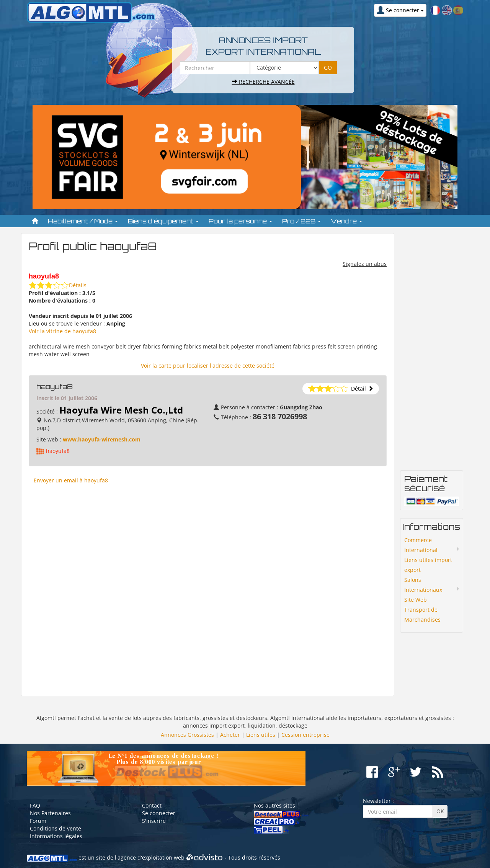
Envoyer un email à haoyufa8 (71, 480)
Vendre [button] (346, 221)
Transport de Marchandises (422, 615)
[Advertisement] (208, 590)
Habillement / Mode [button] (83, 221)
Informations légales (56, 836)
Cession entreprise (305, 735)
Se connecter (159, 813)
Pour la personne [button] (240, 221)
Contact (152, 805)
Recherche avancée (263, 82)
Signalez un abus (365, 264)
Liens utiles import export (428, 565)
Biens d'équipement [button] (163, 221)
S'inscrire (154, 821)
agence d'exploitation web (151, 858)
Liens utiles (261, 735)
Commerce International (421, 545)
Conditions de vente (56, 828)
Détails (78, 285)
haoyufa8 (58, 451)
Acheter (230, 735)
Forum (38, 821)
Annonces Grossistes (187, 735)
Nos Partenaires (50, 813)
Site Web (416, 600)
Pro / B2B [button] (301, 221)
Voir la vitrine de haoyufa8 (62, 331)
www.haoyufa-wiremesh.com (102, 439)
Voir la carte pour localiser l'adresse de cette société (208, 366)
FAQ (35, 805)
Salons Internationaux (423, 585)
